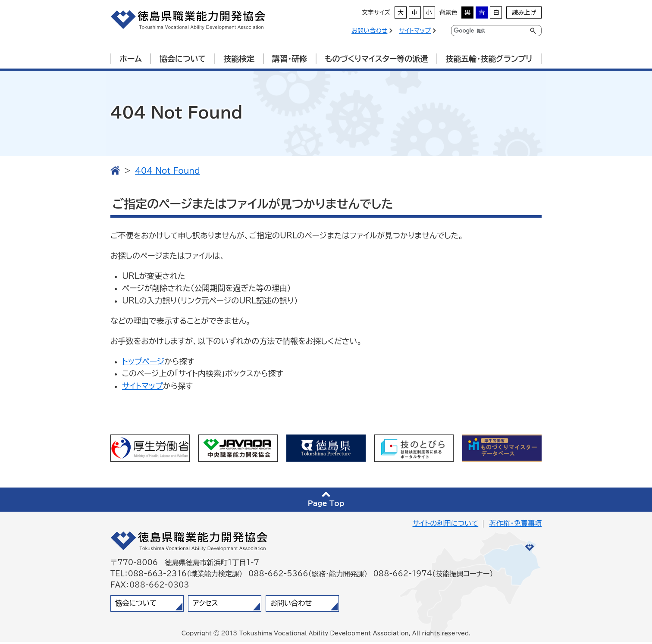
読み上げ (524, 13)
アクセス (205, 605)
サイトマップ (415, 31)
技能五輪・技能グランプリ (489, 59)
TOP (115, 172)
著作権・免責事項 (516, 525)
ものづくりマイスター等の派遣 (376, 59)
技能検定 (239, 59)
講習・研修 (290, 59)
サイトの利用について (446, 525)
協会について (183, 59)
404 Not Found (168, 173)
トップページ (143, 363)
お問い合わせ (369, 31)
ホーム (130, 59)
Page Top (326, 506)
